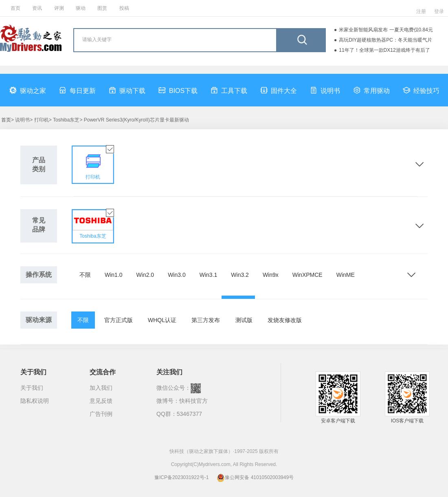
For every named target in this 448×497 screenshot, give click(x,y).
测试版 (244, 320)
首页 (15, 8)
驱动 (81, 8)
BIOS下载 (178, 90)
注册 (421, 11)
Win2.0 (145, 275)
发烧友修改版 (285, 320)
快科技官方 (193, 401)
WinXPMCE (307, 275)
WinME (346, 275)
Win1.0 (114, 275)
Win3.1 (209, 275)
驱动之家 (28, 90)
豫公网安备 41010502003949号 (255, 477)
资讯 (37, 8)
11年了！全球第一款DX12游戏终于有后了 (384, 50)
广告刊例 (101, 414)
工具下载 (229, 90)
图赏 (102, 8)
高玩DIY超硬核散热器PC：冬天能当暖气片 (385, 40)
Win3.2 (240, 275)
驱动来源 (39, 320)
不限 (85, 275)
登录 (439, 11)
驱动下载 (127, 90)
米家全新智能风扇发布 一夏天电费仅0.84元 (386, 30)
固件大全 (279, 90)
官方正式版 (119, 320)
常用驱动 (371, 90)
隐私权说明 (35, 401)
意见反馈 (101, 401)
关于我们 (32, 388)
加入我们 (101, 388)
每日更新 (77, 90)
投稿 (124, 8)
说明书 (325, 90)
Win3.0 (177, 275)
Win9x (271, 275)
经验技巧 (421, 90)
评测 (59, 8)
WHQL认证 (162, 320)
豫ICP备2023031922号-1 (181, 477)
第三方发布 (206, 320)
